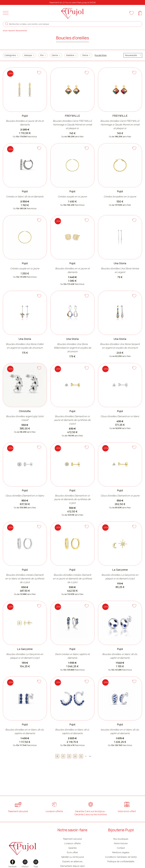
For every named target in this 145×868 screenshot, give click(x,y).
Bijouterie (12, 31)
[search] (7, 24)
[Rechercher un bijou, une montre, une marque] (74, 24)
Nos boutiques (121, 839)
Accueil (5, 31)
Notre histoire (121, 843)
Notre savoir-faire (72, 830)
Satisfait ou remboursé (72, 857)
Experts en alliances (72, 861)
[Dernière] (90, 756)
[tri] (133, 55)
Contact (121, 848)
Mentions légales (121, 852)
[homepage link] (72, 13)
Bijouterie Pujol (121, 830)
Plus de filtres (101, 55)
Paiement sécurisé (72, 839)
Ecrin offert (72, 852)
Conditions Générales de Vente (121, 857)
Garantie (72, 848)
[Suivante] (86, 756)
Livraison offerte (72, 843)
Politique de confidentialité (121, 861)
